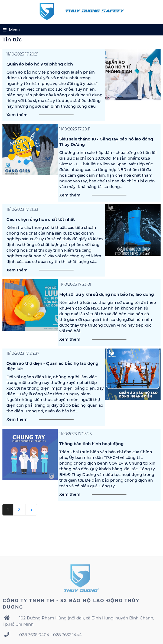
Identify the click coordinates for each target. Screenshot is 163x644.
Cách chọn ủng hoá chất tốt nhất (41, 223)
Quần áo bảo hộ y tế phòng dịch (40, 68)
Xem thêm (17, 118)
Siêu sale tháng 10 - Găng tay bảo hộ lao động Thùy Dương (106, 145)
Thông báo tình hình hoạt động (91, 447)
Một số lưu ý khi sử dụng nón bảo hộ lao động (107, 298)
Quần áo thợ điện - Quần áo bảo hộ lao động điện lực (52, 370)
